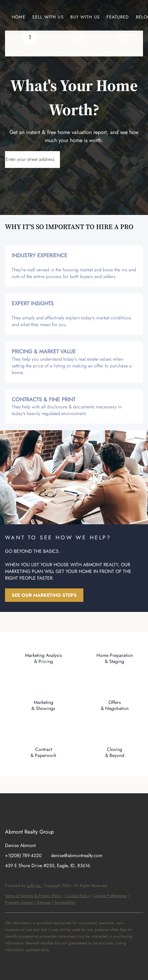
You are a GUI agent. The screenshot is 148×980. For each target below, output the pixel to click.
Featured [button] (118, 17)
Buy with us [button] (85, 17)
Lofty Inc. (34, 886)
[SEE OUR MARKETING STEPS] (44, 595)
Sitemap (44, 902)
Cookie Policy (78, 896)
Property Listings (19, 902)
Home (19, 17)
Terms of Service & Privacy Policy (34, 896)
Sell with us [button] (48, 17)
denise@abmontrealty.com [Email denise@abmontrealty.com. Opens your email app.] (77, 855)
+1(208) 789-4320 (23, 855)
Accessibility (65, 902)
